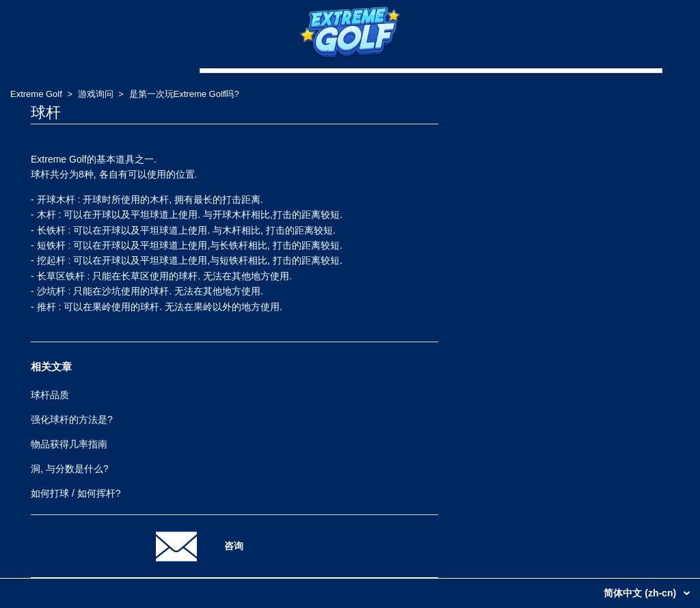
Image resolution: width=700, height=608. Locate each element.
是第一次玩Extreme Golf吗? (184, 94)
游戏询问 (96, 94)
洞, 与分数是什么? (70, 469)
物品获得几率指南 (69, 444)
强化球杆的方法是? (72, 419)
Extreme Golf (36, 94)
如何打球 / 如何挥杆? (76, 493)
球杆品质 (50, 395)
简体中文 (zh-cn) (641, 593)
